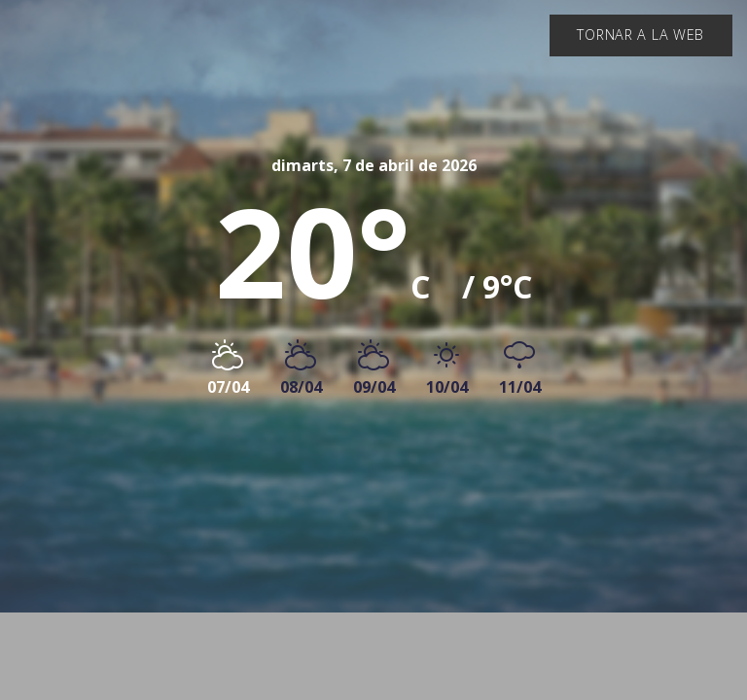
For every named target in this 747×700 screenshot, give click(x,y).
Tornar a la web (640, 35)
